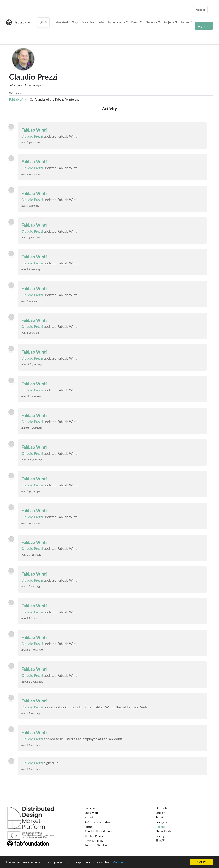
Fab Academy (118, 22)
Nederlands (163, 831)
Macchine (88, 22)
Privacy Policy (94, 840)
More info (119, 862)
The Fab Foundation (98, 831)
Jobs (101, 22)
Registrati (204, 26)
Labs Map (91, 813)
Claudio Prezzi (32, 136)
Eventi (137, 22)
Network (153, 22)
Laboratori (61, 22)
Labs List (91, 808)
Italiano (161, 827)
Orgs (75, 22)
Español (161, 817)
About (89, 817)
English (160, 813)
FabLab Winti (18, 99)
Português (162, 836)
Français (161, 822)
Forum (186, 22)
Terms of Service (96, 845)
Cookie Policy (94, 836)
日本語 (160, 840)
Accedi (200, 10)
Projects (170, 22)
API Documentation (98, 822)
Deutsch (161, 808)
